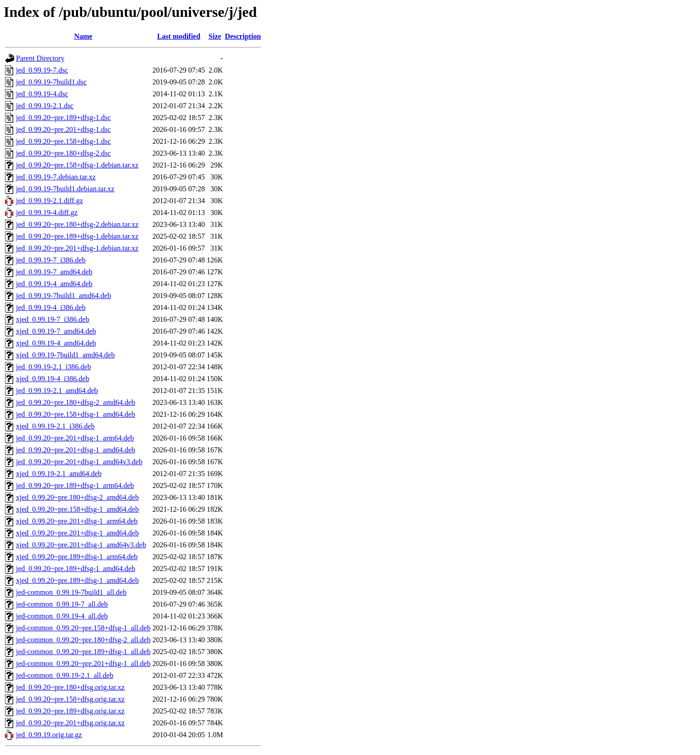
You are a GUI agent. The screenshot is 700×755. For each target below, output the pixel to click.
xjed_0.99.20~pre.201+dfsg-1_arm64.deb (77, 521)
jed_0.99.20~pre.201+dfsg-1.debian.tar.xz (77, 248)
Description (243, 36)
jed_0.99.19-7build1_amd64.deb (63, 296)
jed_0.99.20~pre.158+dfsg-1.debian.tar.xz (77, 165)
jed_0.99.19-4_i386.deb (51, 307)
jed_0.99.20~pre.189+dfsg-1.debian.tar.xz (77, 236)
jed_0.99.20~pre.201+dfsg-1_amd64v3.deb (79, 462)
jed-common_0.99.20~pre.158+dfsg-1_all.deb (83, 628)
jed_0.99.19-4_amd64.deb (54, 284)
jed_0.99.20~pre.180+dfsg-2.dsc (63, 153)
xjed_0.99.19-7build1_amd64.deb (65, 355)
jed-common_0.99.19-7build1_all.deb (71, 592)
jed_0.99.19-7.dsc (42, 70)
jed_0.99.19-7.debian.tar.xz (56, 177)
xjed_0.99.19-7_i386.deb (52, 319)
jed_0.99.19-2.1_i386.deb (53, 367)
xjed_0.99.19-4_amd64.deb (56, 343)
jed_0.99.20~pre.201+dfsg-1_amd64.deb (76, 450)
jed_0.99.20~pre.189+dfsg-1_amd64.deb (76, 569)
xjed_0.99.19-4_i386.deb (52, 379)
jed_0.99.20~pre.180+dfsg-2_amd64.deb (76, 402)
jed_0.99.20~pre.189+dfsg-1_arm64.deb (75, 485)
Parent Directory (40, 58)
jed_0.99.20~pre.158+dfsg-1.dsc (63, 141)
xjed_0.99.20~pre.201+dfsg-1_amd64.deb (77, 533)
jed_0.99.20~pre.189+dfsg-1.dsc (63, 118)
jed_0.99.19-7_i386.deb (51, 260)
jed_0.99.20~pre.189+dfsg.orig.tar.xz (70, 711)
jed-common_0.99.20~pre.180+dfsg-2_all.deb (83, 640)
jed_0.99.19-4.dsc (42, 94)
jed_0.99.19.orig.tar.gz (49, 735)
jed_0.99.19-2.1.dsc (45, 106)
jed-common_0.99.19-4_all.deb (62, 616)
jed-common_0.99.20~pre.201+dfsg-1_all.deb (83, 663)
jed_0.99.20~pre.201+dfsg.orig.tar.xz (70, 723)
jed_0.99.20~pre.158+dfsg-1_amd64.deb (76, 414)
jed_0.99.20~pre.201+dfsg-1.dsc (63, 129)
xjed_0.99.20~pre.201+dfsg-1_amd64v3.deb (81, 545)
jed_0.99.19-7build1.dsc (51, 82)
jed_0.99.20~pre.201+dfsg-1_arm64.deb (75, 438)
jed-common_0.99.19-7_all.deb (62, 604)
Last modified (179, 36)
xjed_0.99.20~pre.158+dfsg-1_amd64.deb (77, 509)
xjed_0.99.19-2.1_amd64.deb (59, 474)
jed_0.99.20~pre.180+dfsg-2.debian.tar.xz (77, 224)
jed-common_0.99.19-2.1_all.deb (65, 675)
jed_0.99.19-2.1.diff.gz (50, 201)
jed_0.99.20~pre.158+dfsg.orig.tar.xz (70, 699)
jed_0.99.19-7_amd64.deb (54, 272)
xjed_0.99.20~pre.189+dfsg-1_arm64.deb (77, 557)
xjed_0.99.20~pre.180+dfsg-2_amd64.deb (77, 497)
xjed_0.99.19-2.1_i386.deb (55, 426)
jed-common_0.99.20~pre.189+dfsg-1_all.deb (83, 652)
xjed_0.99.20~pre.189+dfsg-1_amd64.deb (77, 580)
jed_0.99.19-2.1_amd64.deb (57, 391)
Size (215, 36)
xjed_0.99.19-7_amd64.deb (56, 331)
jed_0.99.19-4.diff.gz (47, 212)
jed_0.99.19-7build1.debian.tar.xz (65, 189)
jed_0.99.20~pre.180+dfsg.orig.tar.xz (70, 687)
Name (83, 36)
